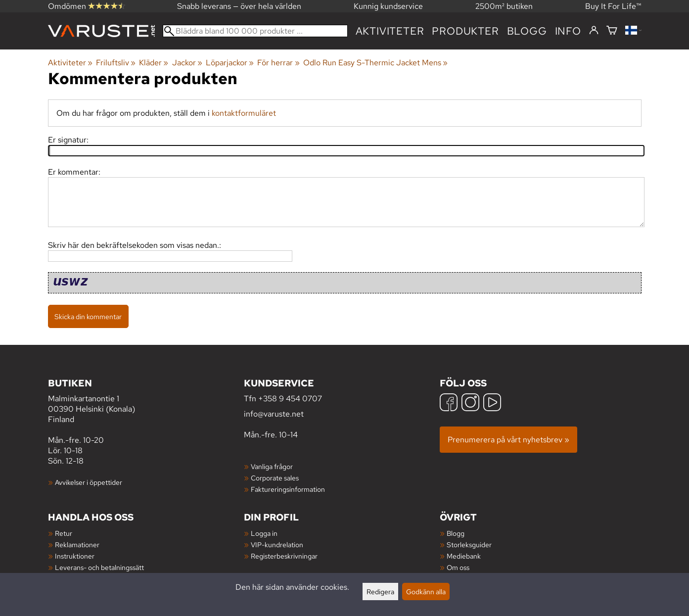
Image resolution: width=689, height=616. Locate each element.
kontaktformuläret (244, 113)
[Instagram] (470, 403)
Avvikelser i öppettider (89, 482)
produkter (465, 31)
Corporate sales (275, 478)
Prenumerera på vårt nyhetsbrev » (508, 440)
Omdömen (87, 6)
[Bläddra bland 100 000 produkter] (255, 31)
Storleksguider (469, 545)
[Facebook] (449, 403)
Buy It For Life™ (613, 6)
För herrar (278, 63)
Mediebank (464, 556)
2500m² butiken (504, 6)
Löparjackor (230, 63)
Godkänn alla (426, 592)
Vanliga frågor (272, 466)
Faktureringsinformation (288, 489)
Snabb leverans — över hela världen (239, 6)
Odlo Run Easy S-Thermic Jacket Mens (375, 63)
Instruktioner (75, 556)
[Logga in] (594, 31)
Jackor (187, 63)
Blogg (456, 533)
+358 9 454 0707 (290, 399)
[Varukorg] (612, 31)
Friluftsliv (116, 63)
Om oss (458, 567)
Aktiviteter (390, 31)
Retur (64, 533)
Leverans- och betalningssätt (99, 567)
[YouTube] (492, 403)
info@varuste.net (274, 414)
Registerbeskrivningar (284, 556)
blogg (527, 31)
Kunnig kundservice (388, 6)
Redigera (380, 592)
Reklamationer (77, 545)
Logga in (264, 533)
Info (568, 31)
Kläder (154, 63)
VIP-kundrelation (277, 545)
